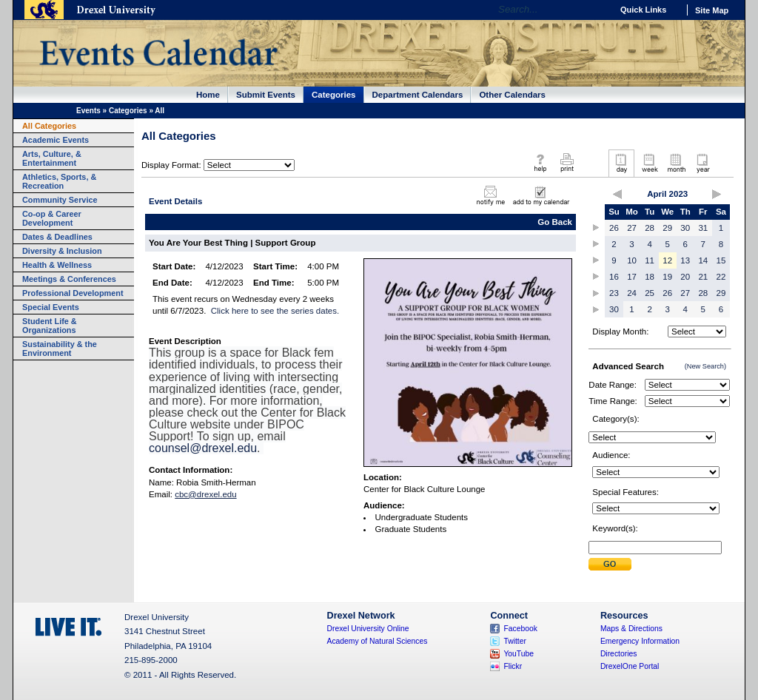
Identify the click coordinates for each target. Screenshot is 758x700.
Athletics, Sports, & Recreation (59, 181)
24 (632, 293)
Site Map (712, 10)
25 (650, 293)
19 (667, 277)
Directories (619, 654)
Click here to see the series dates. (275, 311)
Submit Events (266, 95)
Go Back (555, 222)
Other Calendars (512, 95)
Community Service (60, 200)
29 (667, 228)
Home (208, 95)
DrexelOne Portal (630, 666)
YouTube (519, 654)
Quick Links (643, 10)
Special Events (51, 307)
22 (721, 277)
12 (667, 260)
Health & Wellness (57, 265)
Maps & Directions (631, 629)
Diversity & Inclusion (62, 251)
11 (650, 260)
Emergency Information (640, 641)
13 (685, 260)
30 (685, 228)
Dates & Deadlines (57, 237)
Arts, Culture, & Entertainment (52, 158)
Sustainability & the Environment (60, 349)
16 (614, 277)
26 (614, 228)
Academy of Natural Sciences (378, 641)
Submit (610, 564)
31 (703, 228)
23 (614, 293)
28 (650, 228)
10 (632, 260)
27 (632, 228)
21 (703, 277)
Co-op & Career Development (52, 218)
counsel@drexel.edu (203, 448)
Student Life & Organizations (50, 326)
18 (650, 277)
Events (88, 111)
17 (632, 277)
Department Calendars (418, 95)
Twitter (515, 641)
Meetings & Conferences (69, 279)
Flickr (513, 666)
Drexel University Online (368, 629)
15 (721, 260)
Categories (334, 95)
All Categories (49, 126)
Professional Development (73, 293)
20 (685, 277)
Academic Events (56, 140)
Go (597, 10)
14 (703, 260)
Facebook (520, 629)
